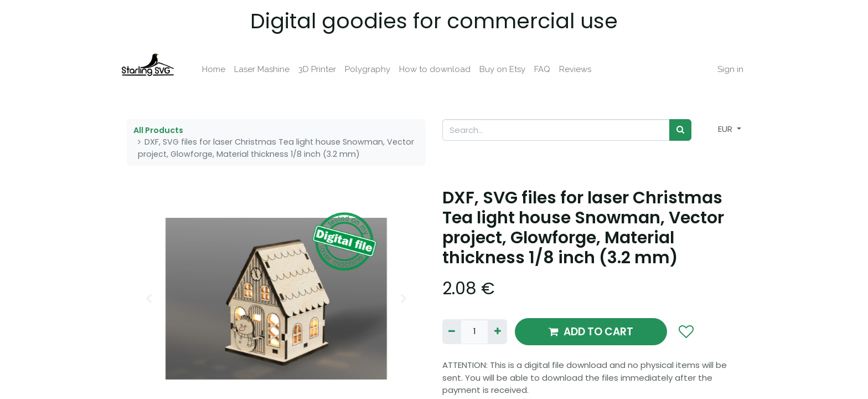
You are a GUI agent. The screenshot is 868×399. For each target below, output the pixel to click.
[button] (686, 332)
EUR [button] (726, 129)
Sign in (724, 69)
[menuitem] (220, 70)
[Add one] (497, 332)
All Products (158, 130)
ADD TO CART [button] (591, 332)
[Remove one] (452, 332)
